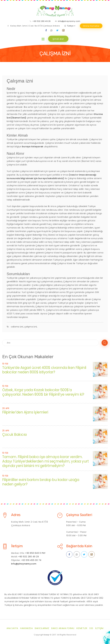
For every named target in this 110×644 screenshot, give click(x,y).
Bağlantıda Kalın (79, 546)
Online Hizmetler (91, 26)
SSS (91, 628)
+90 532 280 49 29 (42, 21)
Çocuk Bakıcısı (14, 435)
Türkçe (70, 26)
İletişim (17, 546)
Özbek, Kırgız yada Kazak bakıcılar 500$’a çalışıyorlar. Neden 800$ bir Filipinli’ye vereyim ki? (43, 392)
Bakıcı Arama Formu (63, 628)
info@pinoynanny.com (69, 21)
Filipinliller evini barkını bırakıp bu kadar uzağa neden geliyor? (41, 482)
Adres (16, 515)
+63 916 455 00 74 (31, 560)
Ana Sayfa (12, 628)
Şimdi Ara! (58, 39)
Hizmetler (82, 628)
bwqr (47, 635)
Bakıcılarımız (42, 628)
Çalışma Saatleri (79, 515)
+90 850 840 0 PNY (35, 553)
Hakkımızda (26, 628)
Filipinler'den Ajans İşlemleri (25, 412)
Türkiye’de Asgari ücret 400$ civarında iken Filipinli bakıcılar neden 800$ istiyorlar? (44, 370)
